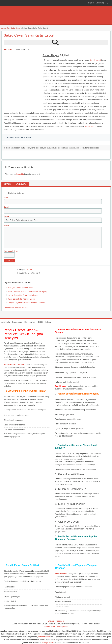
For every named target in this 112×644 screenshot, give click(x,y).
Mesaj (7, 225)
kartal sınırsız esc (92, 148)
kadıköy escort (62, 627)
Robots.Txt (60, 621)
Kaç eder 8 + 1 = (11, 251)
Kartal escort (90, 126)
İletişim (48, 322)
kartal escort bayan (38, 148)
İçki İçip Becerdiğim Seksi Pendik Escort (23, 295)
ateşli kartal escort (13, 148)
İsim (6, 198)
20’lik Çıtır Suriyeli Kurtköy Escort (20, 288)
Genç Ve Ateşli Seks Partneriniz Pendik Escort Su (26, 303)
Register (91, 3)
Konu (6, 216)
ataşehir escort (50, 627)
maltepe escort (48, 643)
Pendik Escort (44, 637)
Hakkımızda (30, 322)
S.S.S (40, 322)
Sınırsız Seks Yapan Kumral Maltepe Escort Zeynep (27, 291)
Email (7, 207)
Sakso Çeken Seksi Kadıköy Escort (21, 299)
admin (29, 269)
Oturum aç (100, 3)
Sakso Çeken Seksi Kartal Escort (29, 35)
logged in (20, 174)
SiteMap (51, 621)
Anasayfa (5, 28)
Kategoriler (17, 322)
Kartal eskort (95, 60)
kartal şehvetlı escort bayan (57, 148)
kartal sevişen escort (76, 148)
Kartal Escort (15, 28)
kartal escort (25, 148)
